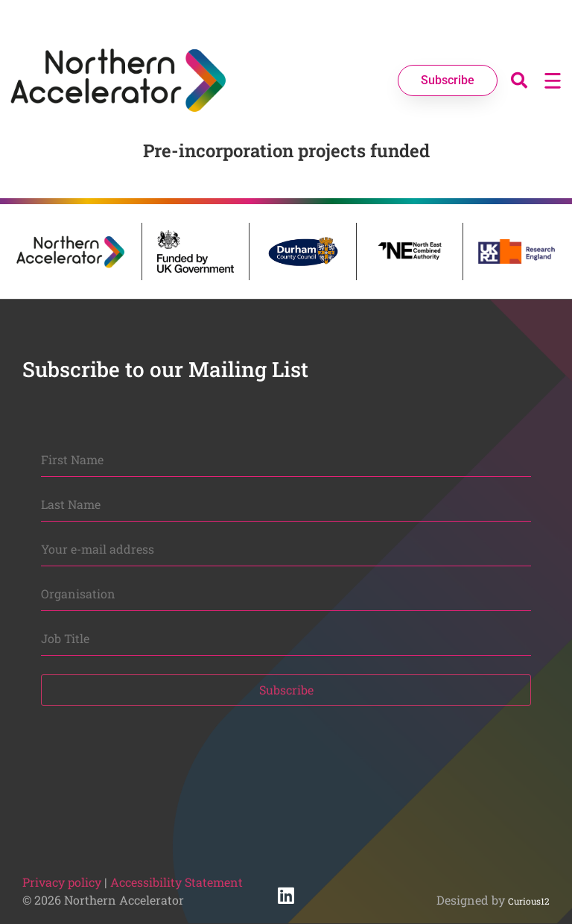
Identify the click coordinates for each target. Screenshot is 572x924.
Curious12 (529, 901)
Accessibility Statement (177, 882)
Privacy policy (62, 882)
